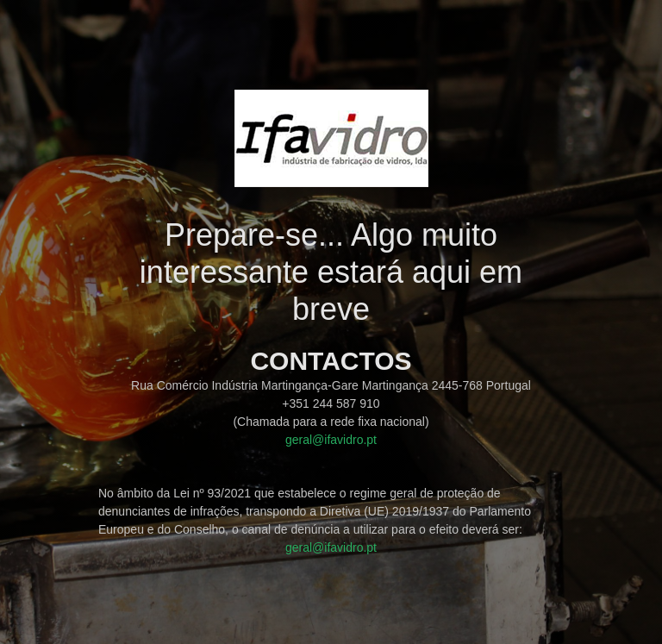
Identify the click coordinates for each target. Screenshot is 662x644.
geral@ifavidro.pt (331, 440)
